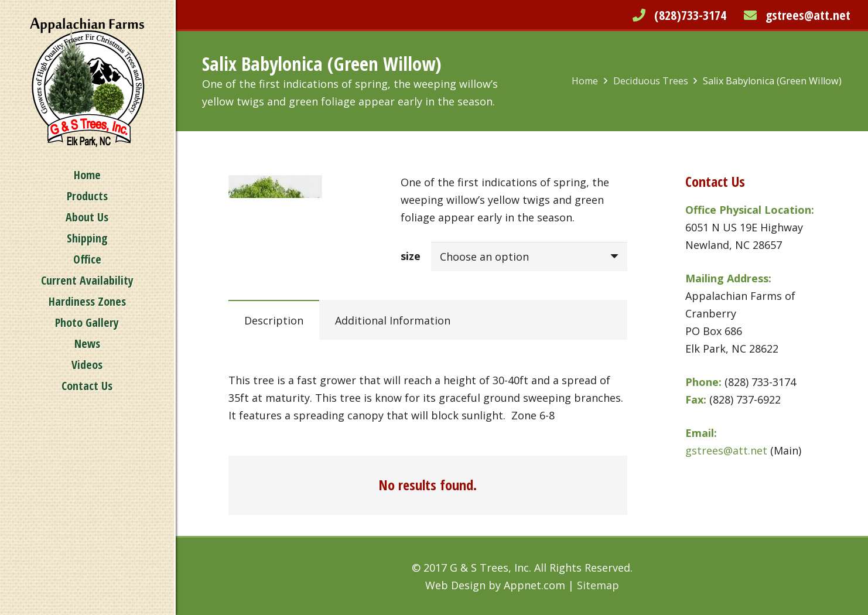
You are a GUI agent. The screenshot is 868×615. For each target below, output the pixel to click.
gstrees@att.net (808, 15)
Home (585, 81)
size (411, 256)
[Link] (87, 82)
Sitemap (598, 585)
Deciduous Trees (651, 81)
